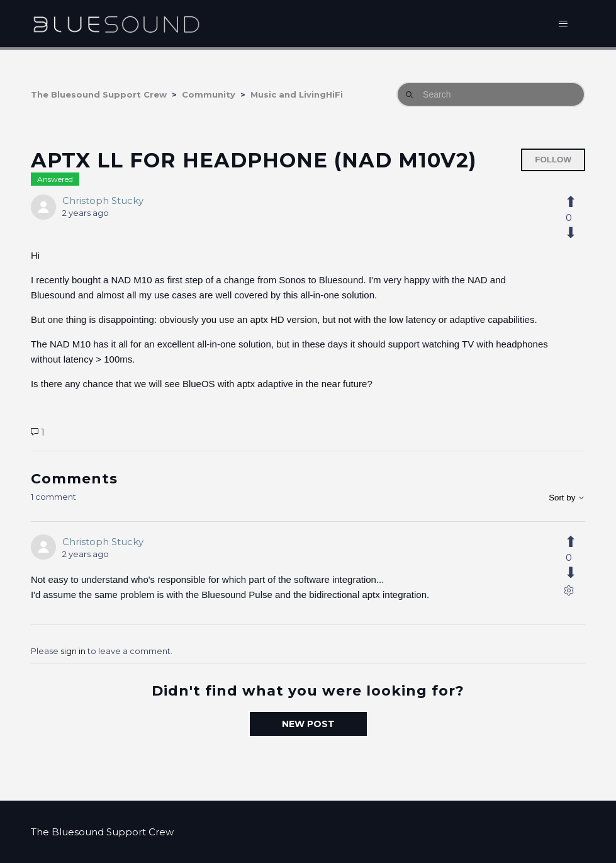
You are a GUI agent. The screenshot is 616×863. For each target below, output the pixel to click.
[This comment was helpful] (578, 542)
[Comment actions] (569, 593)
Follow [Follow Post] (553, 160)
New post (308, 724)
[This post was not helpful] (578, 233)
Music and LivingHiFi (297, 94)
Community (209, 94)
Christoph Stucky (103, 200)
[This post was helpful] (578, 202)
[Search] (491, 94)
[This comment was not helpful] (578, 573)
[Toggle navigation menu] (563, 24)
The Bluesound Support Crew (99, 94)
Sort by (567, 498)
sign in (73, 651)
